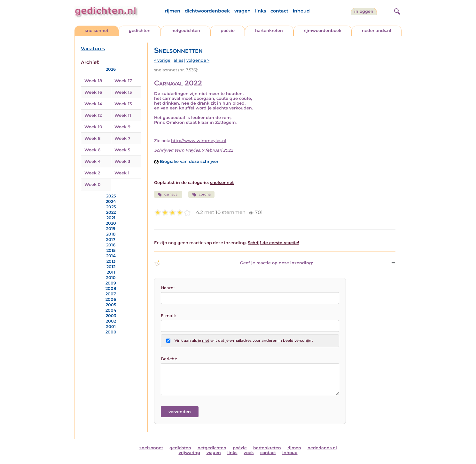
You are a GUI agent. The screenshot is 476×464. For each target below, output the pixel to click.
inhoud (301, 11)
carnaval (168, 195)
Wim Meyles (187, 150)
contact (279, 11)
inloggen (364, 11)
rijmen (173, 11)
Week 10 (93, 127)
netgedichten (186, 31)
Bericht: (169, 359)
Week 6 (92, 150)
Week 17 (123, 81)
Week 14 (93, 104)
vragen (242, 11)
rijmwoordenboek (323, 31)
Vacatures (93, 49)
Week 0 (93, 184)
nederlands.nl (377, 31)
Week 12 (93, 115)
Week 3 (122, 161)
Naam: (168, 288)
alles (178, 60)
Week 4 (93, 161)
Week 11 (123, 115)
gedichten (140, 31)
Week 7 (122, 138)
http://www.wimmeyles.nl (199, 141)
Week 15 (123, 92)
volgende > (198, 60)
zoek (249, 453)
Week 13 (123, 104)
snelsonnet (97, 31)
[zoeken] (396, 11)
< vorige (162, 60)
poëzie (228, 31)
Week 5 (122, 150)
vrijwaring (189, 453)
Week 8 (92, 138)
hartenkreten (269, 31)
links (261, 11)
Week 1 (122, 173)
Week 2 (92, 173)
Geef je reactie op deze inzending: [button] (234, 263)
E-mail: (168, 316)
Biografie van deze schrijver (186, 161)
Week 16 (93, 92)
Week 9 (122, 127)
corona (201, 195)
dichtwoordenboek (207, 11)
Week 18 (93, 81)
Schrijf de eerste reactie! (273, 243)
